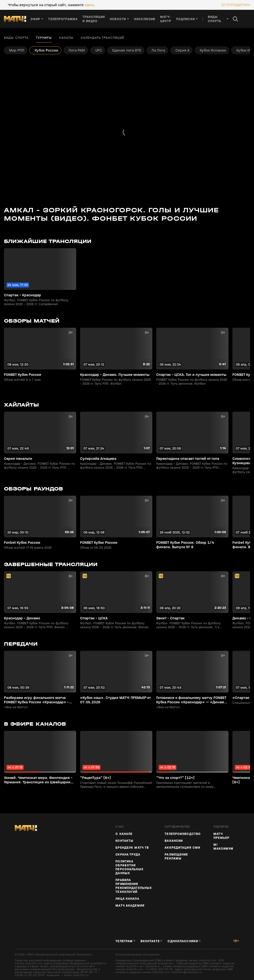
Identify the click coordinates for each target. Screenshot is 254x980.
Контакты (124, 841)
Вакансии (174, 841)
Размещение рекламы (176, 857)
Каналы (66, 38)
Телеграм (124, 941)
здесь (90, 5)
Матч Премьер (221, 836)
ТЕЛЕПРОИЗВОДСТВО (183, 834)
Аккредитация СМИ (182, 848)
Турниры (44, 38)
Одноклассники (183, 941)
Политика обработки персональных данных (129, 867)
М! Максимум (223, 847)
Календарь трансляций (102, 38)
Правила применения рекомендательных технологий (134, 886)
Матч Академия (130, 906)
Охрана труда (128, 855)
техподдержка (238, 5)
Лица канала (127, 899)
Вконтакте (150, 941)
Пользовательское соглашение (137, 954)
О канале (124, 834)
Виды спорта (16, 38)
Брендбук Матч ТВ (132, 848)
